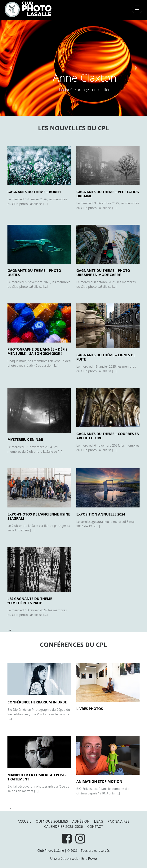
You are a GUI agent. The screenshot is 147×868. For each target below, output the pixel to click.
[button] (11, 68)
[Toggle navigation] (137, 9)
